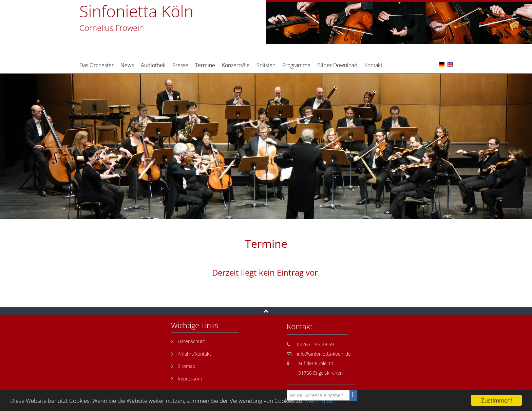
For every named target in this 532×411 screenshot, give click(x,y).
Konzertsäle (236, 65)
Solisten (266, 65)
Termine (205, 65)
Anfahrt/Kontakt (194, 354)
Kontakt (373, 65)
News (127, 65)
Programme (296, 65)
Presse (180, 65)
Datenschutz (191, 341)
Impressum (190, 379)
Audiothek (153, 65)
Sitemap (186, 366)
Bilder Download (337, 65)
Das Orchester (97, 65)
